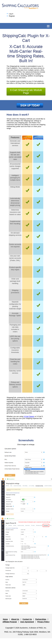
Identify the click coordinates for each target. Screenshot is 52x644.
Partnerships (41, 619)
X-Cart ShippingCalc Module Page (26, 91)
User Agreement (27, 622)
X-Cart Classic (29, 416)
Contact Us (27, 619)
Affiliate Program (10, 622)
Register (12, 16)
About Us (15, 619)
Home (5, 619)
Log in (11, 14)
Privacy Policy (43, 622)
